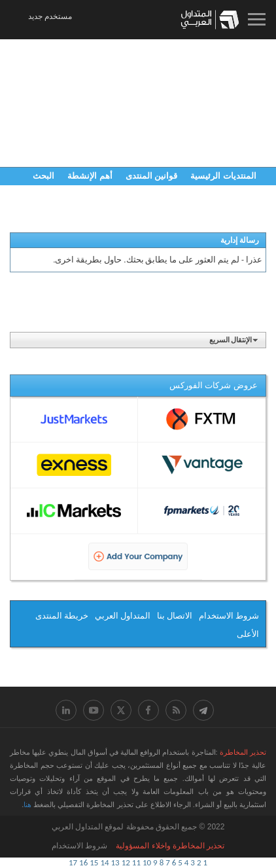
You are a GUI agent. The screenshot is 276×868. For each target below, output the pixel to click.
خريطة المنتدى (62, 616)
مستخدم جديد (50, 16)
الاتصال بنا (175, 616)
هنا (27, 805)
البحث (43, 176)
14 (104, 862)
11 (136, 862)
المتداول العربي (123, 616)
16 (83, 862)
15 (94, 862)
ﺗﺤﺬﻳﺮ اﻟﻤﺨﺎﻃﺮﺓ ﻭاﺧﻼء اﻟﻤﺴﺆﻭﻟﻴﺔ (170, 846)
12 (126, 862)
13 (115, 862)
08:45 (83, 19)
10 (147, 862)
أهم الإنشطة (90, 176)
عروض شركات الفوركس (214, 385)
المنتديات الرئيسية (223, 176)
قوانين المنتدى (152, 176)
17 (73, 862)
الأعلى (248, 634)
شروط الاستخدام (229, 616)
